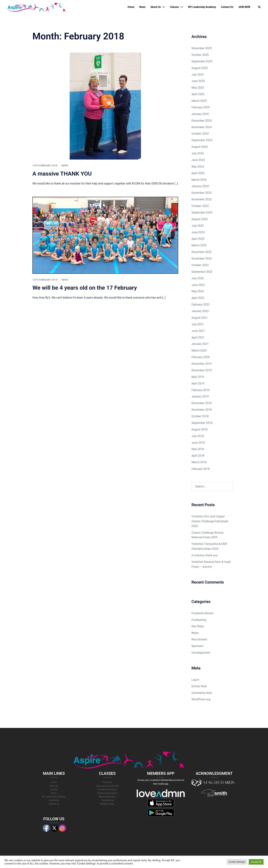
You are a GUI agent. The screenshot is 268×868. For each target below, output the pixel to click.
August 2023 (200, 219)
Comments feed (202, 693)
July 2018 (198, 436)
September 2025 (202, 61)
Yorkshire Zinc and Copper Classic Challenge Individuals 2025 (210, 521)
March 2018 (199, 462)
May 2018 (198, 449)
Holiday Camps (107, 804)
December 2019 (202, 364)
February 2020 (201, 357)
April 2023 (198, 239)
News (142, 7)
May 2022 (198, 291)
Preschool (107, 782)
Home (131, 7)
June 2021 (198, 331)
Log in (195, 680)
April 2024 (198, 173)
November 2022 (202, 259)
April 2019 (198, 383)
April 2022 (198, 298)
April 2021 (198, 337)
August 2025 (200, 68)
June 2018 (198, 443)
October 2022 (200, 265)
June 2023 (198, 232)
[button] (259, 7)
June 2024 (198, 160)
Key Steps (198, 626)
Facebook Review (203, 613)
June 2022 (198, 285)
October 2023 (200, 206)
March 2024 (199, 180)
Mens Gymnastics (107, 797)
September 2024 (202, 140)
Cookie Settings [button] (237, 862)
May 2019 (198, 377)
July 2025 (198, 75)
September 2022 (202, 272)
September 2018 (202, 423)
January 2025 (200, 114)
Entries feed (199, 686)
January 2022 (200, 311)
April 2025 (198, 94)
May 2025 (198, 88)
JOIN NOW (244, 7)
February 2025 (201, 107)
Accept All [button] (256, 862)
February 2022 (201, 305)
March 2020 (199, 350)
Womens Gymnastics (107, 793)
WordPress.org (201, 699)
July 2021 (198, 324)
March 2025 (199, 101)
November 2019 (202, 370)
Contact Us (227, 7)
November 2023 (202, 199)
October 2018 (200, 416)
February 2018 (201, 469)
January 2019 (200, 396)
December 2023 (202, 193)
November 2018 (202, 410)
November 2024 (202, 127)
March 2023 (199, 245)
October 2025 (200, 55)
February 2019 (201, 390)
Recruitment (199, 639)
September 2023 (202, 213)
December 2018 (202, 403)
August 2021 (200, 318)
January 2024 (200, 186)
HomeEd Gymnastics (107, 790)
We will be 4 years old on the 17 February (85, 288)
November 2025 (202, 48)
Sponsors (198, 646)
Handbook (54, 800)
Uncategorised (201, 653)
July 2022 (198, 278)
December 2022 (202, 252)
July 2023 (198, 226)
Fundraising (199, 620)
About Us (156, 7)
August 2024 (200, 147)
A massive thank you (205, 555)
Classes (174, 7)
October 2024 (200, 134)
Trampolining (107, 800)
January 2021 (200, 344)
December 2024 (202, 121)
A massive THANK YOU (62, 174)
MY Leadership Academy (202, 7)
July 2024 (198, 153)
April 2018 (198, 456)
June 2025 (198, 81)
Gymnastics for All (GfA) (107, 786)
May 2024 (198, 167)
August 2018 (200, 429)
